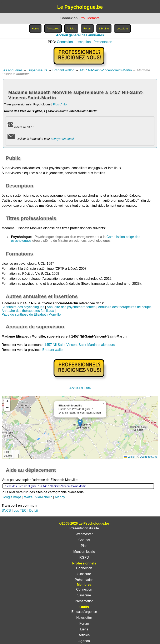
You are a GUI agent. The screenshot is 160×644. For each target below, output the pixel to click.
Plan (84, 546)
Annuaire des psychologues (24, 307)
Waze (28, 497)
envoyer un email (62, 139)
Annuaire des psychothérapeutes (71, 307)
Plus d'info (60, 104)
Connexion (65, 42)
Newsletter (84, 618)
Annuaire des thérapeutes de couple (125, 307)
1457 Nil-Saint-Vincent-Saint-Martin (106, 70)
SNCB (6, 511)
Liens (84, 629)
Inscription (83, 42)
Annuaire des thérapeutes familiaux (28, 311)
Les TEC (20, 511)
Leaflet (130, 457)
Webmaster (84, 534)
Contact (84, 540)
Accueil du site (80, 388)
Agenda (84, 641)
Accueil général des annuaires (80, 35)
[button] (80, 423)
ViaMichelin (44, 497)
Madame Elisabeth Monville (22, 228)
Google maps (12, 497)
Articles (84, 635)
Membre (93, 18)
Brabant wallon (63, 70)
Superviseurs (37, 70)
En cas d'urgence (84, 612)
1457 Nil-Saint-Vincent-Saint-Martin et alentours (80, 345)
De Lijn (34, 511)
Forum (84, 623)
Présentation (103, 42)
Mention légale (84, 552)
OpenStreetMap (149, 457)
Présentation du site (84, 528)
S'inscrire (84, 574)
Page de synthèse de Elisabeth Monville (31, 314)
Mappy (60, 497)
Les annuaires (12, 70)
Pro (82, 18)
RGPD (84, 557)
